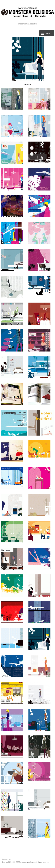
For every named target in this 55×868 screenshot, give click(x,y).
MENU (48, 33)
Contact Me (7, 859)
